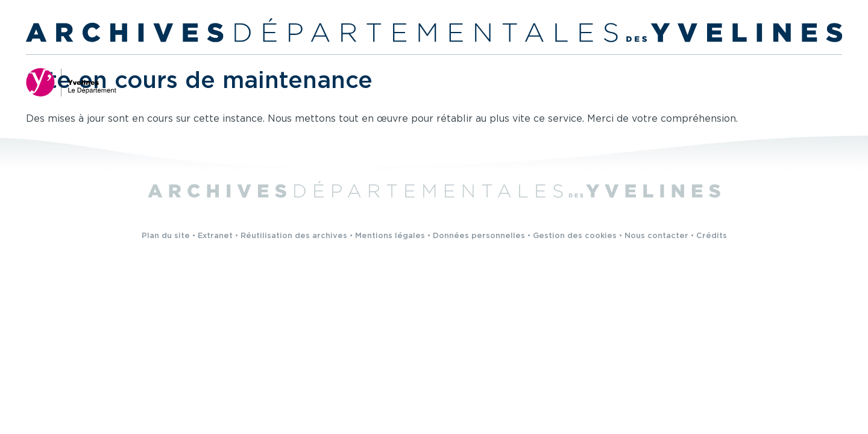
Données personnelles (479, 236)
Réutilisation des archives (294, 236)
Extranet (215, 236)
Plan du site (166, 236)
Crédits (712, 236)
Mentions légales (390, 236)
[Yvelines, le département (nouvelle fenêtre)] (71, 82)
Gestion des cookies (575, 236)
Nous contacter (656, 236)
